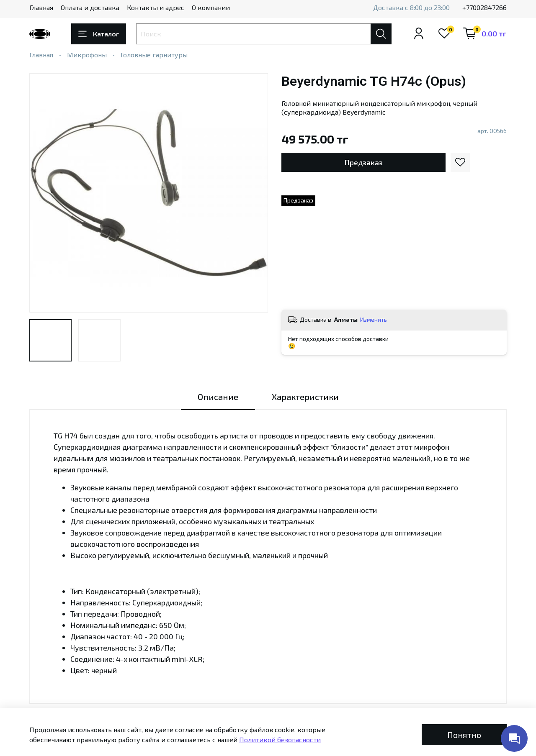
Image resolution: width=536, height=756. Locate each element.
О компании (211, 7)
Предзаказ (363, 162)
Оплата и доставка (90, 7)
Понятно (464, 735)
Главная (41, 7)
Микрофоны (87, 55)
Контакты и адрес (156, 7)
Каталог (99, 34)
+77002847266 (484, 7)
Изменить (374, 319)
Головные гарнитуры (154, 55)
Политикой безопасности (280, 739)
